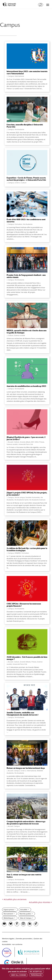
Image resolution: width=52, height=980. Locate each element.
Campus (11, 76)
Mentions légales (8, 939)
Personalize (36, 975)
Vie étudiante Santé (21, 500)
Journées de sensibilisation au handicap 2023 (26, 386)
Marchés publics (25, 914)
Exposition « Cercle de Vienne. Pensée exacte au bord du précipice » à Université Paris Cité (26, 179)
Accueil (10, 442)
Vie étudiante (19, 129)
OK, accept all (36, 972)
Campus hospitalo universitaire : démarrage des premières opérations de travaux (26, 823)
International (19, 76)
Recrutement (8, 914)
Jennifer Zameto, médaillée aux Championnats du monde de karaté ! (23, 714)
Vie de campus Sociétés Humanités (27, 497)
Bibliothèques (9, 918)
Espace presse (9, 910)
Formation (18, 224)
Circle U (17, 183)
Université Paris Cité (26, 444)
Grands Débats (25, 662)
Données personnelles (24, 939)
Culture (24, 183)
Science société (19, 335)
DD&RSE (18, 553)
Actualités (24, 910)
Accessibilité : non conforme (12, 944)
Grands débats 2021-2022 (29, 442)
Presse (42, 442)
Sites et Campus (26, 918)
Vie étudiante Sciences (37, 500)
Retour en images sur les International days (26, 768)
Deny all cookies (19, 975)
